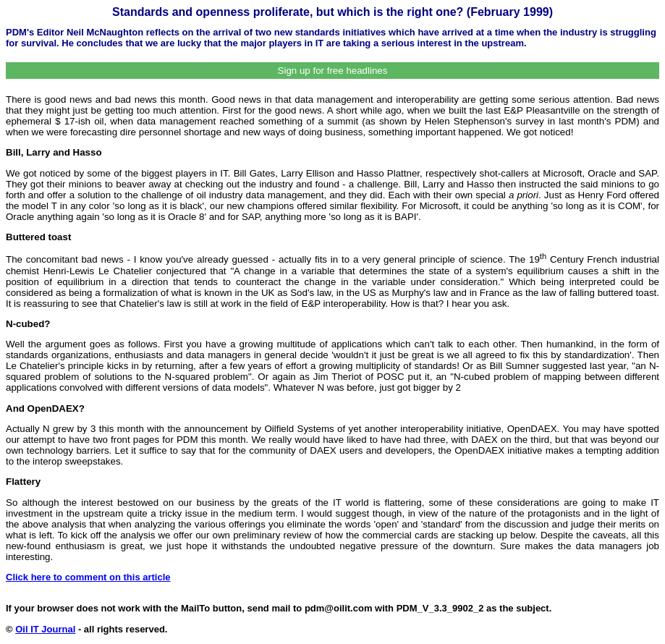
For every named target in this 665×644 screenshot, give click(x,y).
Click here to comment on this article (88, 577)
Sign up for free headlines (333, 71)
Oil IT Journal (45, 629)
